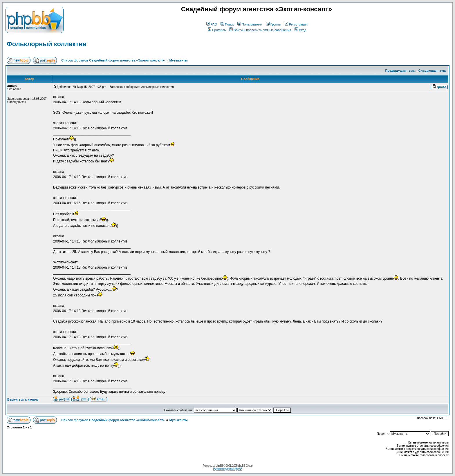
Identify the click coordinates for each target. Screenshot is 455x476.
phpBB (219, 466)
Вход (300, 30)
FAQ (212, 24)
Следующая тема (432, 70)
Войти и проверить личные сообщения (260, 30)
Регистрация (296, 24)
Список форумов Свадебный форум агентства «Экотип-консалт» (113, 60)
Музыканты (179, 60)
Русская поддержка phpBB (228, 469)
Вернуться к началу (23, 399)
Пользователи (250, 24)
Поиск (227, 24)
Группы (274, 24)
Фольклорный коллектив (47, 44)
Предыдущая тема (400, 70)
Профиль (217, 30)
